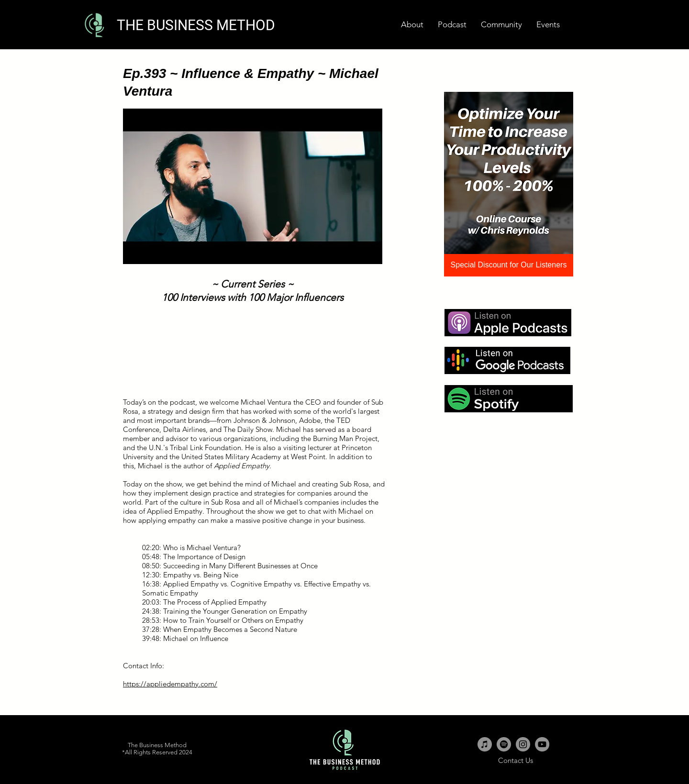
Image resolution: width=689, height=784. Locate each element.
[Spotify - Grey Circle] (504, 744)
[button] (548, 25)
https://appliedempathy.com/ (170, 684)
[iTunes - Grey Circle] (485, 744)
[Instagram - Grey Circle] (523, 744)
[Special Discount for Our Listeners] (509, 265)
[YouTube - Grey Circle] (542, 744)
